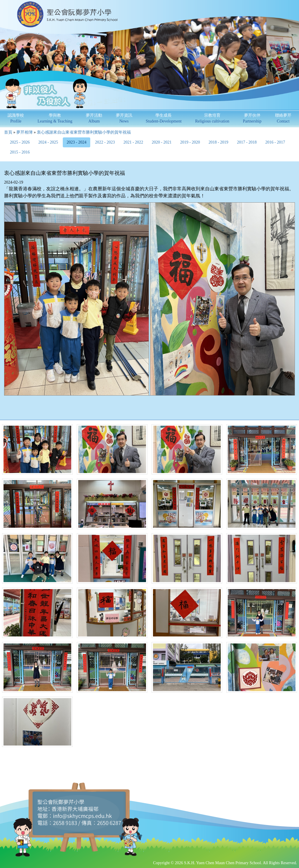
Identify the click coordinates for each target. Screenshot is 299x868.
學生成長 (164, 118)
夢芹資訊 (124, 118)
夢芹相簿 (25, 132)
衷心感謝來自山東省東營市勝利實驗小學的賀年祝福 (84, 132)
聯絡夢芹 (283, 118)
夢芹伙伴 (252, 118)
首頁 (8, 132)
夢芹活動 (94, 118)
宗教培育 (212, 118)
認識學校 (16, 118)
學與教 (55, 118)
